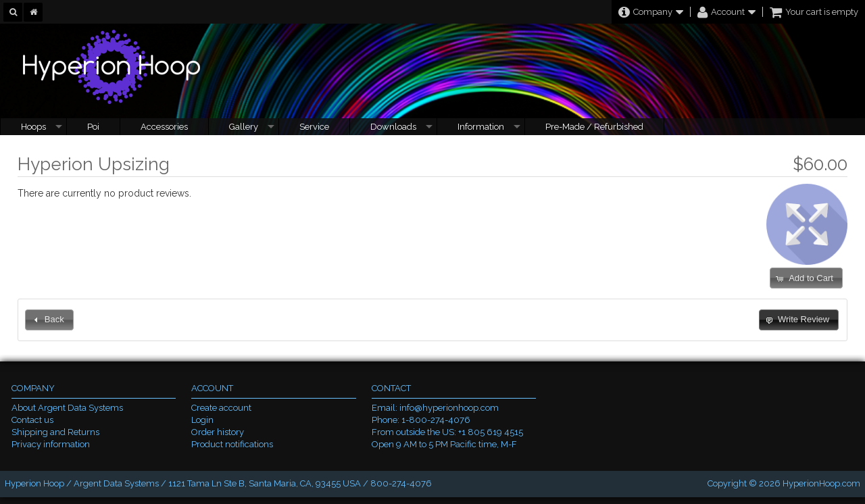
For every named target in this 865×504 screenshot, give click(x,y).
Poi (93, 127)
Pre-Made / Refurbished (594, 127)
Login (202, 420)
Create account (221, 408)
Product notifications (232, 444)
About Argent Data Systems (67, 408)
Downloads (393, 127)
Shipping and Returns (55, 432)
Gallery (244, 127)
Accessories (164, 127)
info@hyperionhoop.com (449, 408)
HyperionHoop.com (821, 483)
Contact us (32, 420)
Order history (218, 432)
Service (314, 127)
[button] (806, 278)
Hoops (33, 127)
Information (481, 127)
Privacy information (51, 444)
